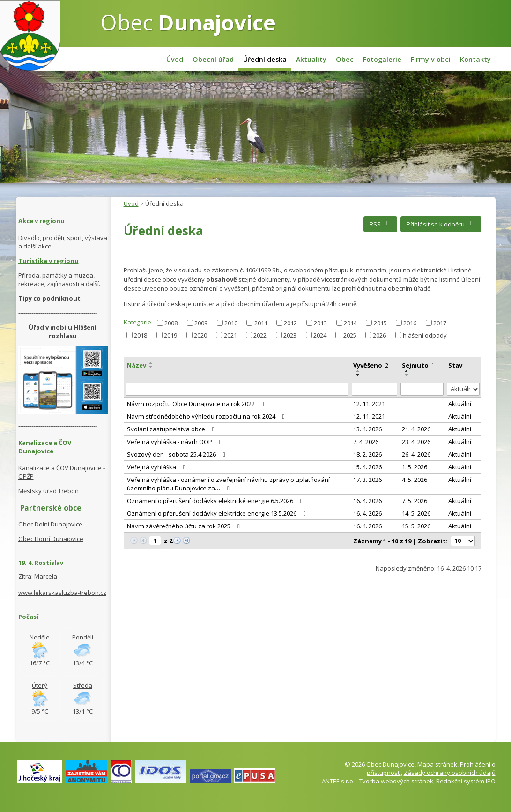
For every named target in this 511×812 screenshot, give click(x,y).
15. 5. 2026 (416, 526)
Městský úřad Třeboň (48, 491)
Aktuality (311, 59)
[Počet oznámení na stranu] (463, 541)
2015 (380, 323)
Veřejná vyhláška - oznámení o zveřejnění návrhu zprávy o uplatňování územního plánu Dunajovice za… (228, 484)
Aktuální (460, 404)
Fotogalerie (382, 59)
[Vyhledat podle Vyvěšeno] (374, 389)
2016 (410, 323)
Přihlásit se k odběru (441, 224)
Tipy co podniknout (49, 298)
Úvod (175, 59)
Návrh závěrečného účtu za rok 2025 (185, 526)
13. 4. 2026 (367, 429)
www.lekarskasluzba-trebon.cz (62, 593)
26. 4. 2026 (416, 454)
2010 (231, 323)
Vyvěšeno (371, 365)
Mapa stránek (437, 764)
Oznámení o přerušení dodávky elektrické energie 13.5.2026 (218, 513)
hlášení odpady (425, 335)
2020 (200, 335)
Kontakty (475, 59)
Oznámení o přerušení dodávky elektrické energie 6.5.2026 (216, 501)
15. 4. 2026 (367, 467)
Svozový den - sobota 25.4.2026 (178, 454)
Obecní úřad (213, 59)
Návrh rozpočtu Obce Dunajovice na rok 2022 (197, 404)
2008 (171, 323)
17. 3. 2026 (367, 480)
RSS (381, 224)
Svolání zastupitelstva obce (172, 429)
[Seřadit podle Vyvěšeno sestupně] (358, 375)
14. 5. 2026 (416, 513)
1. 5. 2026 (415, 467)
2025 (350, 335)
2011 (261, 323)
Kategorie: (138, 322)
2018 (141, 335)
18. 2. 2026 (367, 454)
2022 (260, 335)
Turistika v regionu (48, 261)
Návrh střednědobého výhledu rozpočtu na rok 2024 (207, 416)
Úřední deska (265, 59)
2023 (290, 335)
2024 (320, 335)
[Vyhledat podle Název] (237, 389)
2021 (230, 335)
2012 (290, 323)
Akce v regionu (41, 221)
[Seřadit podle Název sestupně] (151, 367)
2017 (440, 323)
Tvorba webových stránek (396, 781)
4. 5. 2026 (415, 480)
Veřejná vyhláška (158, 467)
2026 (379, 335)
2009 (201, 323)
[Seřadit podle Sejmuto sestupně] (407, 375)
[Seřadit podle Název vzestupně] (151, 363)
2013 (320, 323)
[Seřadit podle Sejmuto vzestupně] (407, 371)
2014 (350, 323)
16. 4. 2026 (367, 501)
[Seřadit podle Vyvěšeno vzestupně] (358, 371)
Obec (188, 22)
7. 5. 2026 (415, 501)
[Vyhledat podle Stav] (463, 389)
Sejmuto (418, 365)
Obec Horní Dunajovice (51, 539)
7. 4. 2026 (366, 442)
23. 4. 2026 (416, 442)
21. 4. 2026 (416, 429)
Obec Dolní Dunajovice (50, 524)
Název (137, 365)
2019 (170, 335)
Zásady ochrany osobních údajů (450, 773)
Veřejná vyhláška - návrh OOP (176, 442)
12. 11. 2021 (369, 404)
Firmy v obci (431, 59)
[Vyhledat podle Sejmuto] (422, 389)
